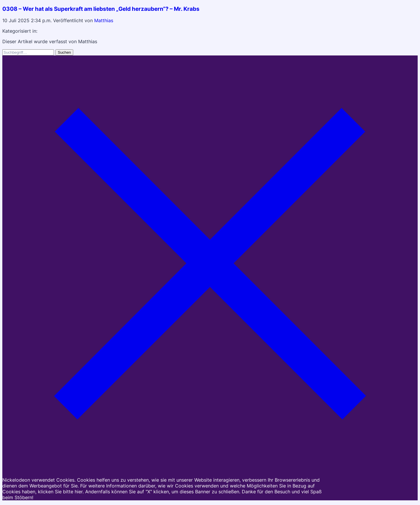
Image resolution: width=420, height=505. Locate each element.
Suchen (64, 52)
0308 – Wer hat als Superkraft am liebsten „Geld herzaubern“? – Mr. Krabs (101, 9)
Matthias (104, 20)
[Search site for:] (28, 52)
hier (79, 492)
